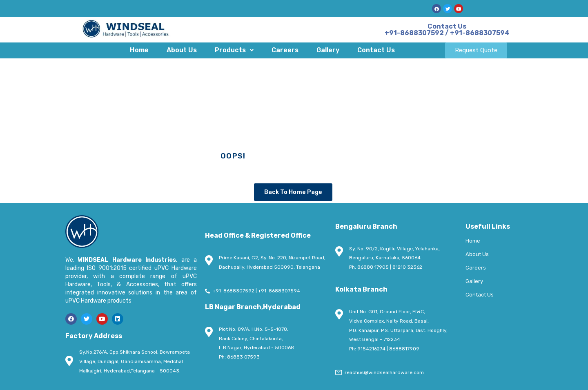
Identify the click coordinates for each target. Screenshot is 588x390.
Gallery (328, 50)
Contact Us (376, 50)
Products (234, 50)
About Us (182, 50)
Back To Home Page (293, 192)
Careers (285, 50)
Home (139, 50)
